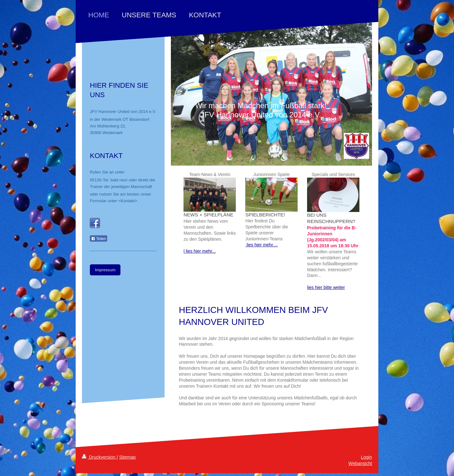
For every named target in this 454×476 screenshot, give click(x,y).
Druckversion (99, 457)
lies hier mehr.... (262, 245)
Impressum (105, 270)
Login (367, 457)
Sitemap (128, 457)
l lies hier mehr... (200, 251)
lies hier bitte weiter (326, 287)
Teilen (99, 239)
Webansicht (360, 463)
